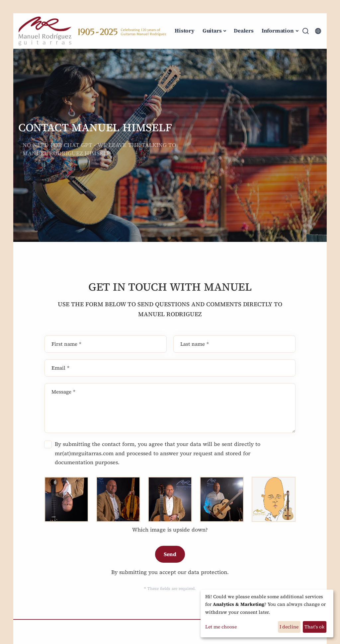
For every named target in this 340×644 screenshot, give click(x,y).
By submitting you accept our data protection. (170, 572)
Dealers (244, 31)
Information (278, 31)
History (185, 31)
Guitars (212, 31)
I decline (289, 627)
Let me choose (221, 627)
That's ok (314, 627)
